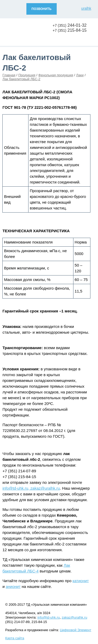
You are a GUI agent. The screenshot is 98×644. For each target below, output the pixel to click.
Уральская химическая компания (26, 31)
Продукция (27, 75)
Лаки (80, 75)
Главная (9, 75)
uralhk (86, 8)
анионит (13, 586)
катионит (80, 581)
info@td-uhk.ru (48, 617)
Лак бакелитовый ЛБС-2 (21, 79)
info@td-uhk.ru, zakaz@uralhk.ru (31, 488)
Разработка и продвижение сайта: (48, 630)
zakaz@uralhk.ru (74, 617)
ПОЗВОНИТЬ (42, 9)
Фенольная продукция (56, 75)
